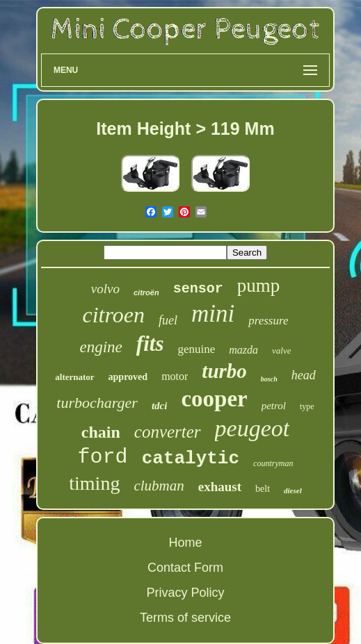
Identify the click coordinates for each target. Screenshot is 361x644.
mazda (243, 350)
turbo (224, 371)
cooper (214, 399)
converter (168, 432)
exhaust (220, 487)
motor (175, 376)
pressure (268, 321)
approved (128, 377)
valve (281, 350)
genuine (196, 349)
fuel (168, 320)
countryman (273, 463)
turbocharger (97, 403)
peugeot (252, 428)
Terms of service (185, 618)
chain (101, 432)
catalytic (191, 459)
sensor (198, 289)
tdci (160, 406)
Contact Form (185, 568)
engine (101, 347)
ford (103, 457)
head (304, 375)
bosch (269, 379)
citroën (146, 292)
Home (185, 543)
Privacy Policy (185, 593)
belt (263, 489)
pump (259, 286)
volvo (105, 289)
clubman (159, 486)
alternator (74, 377)
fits (150, 344)
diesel (293, 490)
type (307, 406)
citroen (114, 315)
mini (213, 314)
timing (94, 483)
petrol (274, 406)
